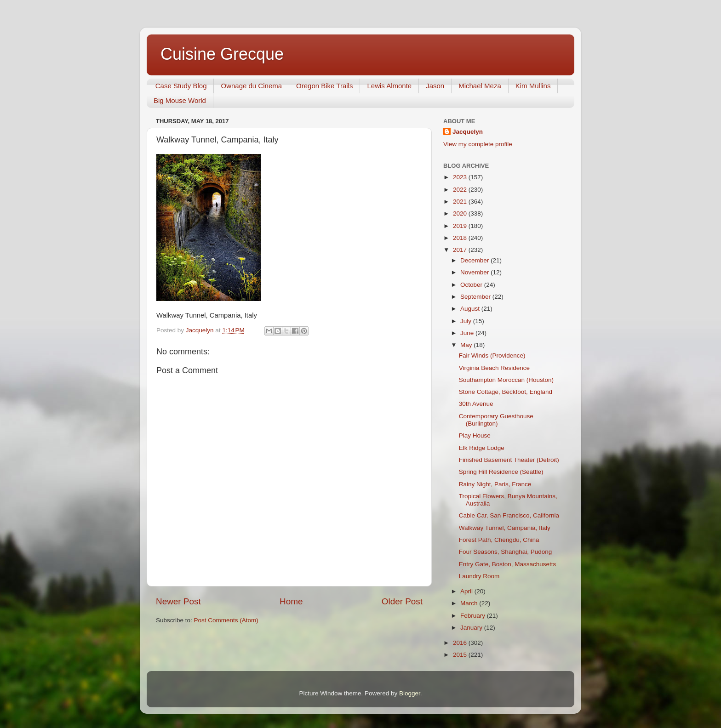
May (467, 345)
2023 (461, 177)
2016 (461, 643)
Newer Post (178, 601)
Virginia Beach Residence (494, 368)
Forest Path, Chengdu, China (499, 540)
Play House (475, 435)
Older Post (402, 601)
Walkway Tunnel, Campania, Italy (505, 528)
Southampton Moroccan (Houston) (506, 380)
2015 (461, 655)
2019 (461, 226)
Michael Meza (480, 86)
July (467, 321)
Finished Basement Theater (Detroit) (509, 460)
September (476, 297)
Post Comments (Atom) (226, 620)
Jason (435, 86)
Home (291, 601)
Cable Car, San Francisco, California (509, 515)
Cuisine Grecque (222, 54)
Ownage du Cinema (251, 86)
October (472, 285)
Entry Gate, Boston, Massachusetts (508, 564)
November (475, 272)
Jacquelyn (468, 132)
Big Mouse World (180, 100)
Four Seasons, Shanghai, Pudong (506, 552)
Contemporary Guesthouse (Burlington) (496, 420)
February (474, 616)
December (475, 260)
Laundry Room (479, 576)
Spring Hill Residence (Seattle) (501, 472)
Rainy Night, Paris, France (495, 484)
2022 (461, 190)
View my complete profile (478, 144)
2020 (461, 213)
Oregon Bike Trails (324, 86)
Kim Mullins (533, 86)
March (470, 603)
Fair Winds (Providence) (492, 355)
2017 (461, 250)
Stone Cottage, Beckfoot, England (506, 392)
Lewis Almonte (389, 86)
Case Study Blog (181, 86)
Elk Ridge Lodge (482, 448)
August (471, 309)
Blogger (410, 693)
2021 (461, 202)
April (467, 591)
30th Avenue (476, 404)
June (468, 333)
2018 (461, 238)
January (472, 628)
